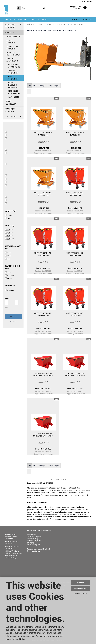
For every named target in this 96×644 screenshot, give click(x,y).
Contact (75, 19)
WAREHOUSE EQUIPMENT (15, 19)
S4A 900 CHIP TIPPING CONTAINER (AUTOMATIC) (43, 375)
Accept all (80, 582)
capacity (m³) (10, 211)
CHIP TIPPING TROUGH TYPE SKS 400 (43, 134)
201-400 (9, 230)
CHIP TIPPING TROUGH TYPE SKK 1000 (75, 314)
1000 (8, 253)
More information (80, 593)
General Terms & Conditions (12, 538)
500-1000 (10, 275)
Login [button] (83, 2)
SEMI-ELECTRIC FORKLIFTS (12, 48)
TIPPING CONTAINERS (13, 72)
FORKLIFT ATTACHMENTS (12, 60)
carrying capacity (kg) (13, 247)
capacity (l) (10, 226)
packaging (31, 543)
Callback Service (12, 556)
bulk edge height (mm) (12, 267)
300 (7, 259)
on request (10, 290)
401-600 (9, 233)
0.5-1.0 (9, 215)
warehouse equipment (34, 537)
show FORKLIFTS (13, 37)
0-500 (8, 272)
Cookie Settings (11, 558)
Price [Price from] (7, 298)
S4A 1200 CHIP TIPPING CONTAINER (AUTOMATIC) (75, 375)
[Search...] (19, 8)
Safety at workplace (34, 545)
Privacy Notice (19, 639)
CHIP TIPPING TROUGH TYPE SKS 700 (43, 194)
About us (87, 19)
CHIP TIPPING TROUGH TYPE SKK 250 (75, 194)
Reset (13, 322)
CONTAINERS (10, 117)
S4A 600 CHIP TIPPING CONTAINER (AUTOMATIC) (43, 435)
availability (10, 286)
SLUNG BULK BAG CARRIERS (14, 92)
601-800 (9, 236)
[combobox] (42, 86)
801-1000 (10, 239)
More (45, 19)
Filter (13, 316)
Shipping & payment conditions (13, 547)
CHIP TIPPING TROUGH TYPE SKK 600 (75, 254)
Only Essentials (80, 588)
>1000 (8, 278)
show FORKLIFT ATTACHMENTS (14, 66)
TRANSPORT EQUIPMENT (10, 110)
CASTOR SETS (14, 97)
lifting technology (33, 539)
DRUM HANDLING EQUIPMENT (13, 85)
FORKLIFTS (34, 19)
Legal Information (12, 541)
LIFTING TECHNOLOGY (11, 103)
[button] (79, 2)
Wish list (89, 2)
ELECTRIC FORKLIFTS (11, 42)
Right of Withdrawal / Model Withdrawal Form (14, 552)
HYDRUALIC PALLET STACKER (13, 54)
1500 (8, 256)
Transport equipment (34, 541)
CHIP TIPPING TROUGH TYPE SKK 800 (43, 314)
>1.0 (8, 218)
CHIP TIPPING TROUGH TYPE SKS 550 (75, 134)
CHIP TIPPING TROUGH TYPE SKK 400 (43, 254)
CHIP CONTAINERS (13, 78)
